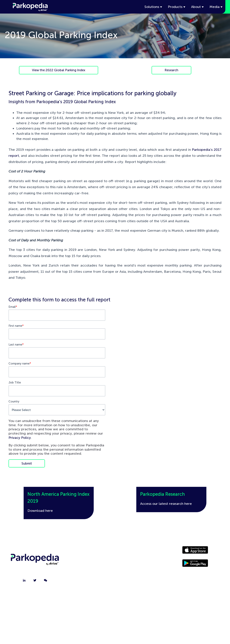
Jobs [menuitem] (89, 571)
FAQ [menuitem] (89, 581)
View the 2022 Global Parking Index (59, 70)
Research (171, 70)
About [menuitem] (89, 552)
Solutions (152, 7)
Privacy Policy (20, 438)
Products (175, 7)
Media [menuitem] (135, 561)
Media (215, 7)
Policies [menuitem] (135, 571)
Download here (40, 511)
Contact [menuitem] (89, 561)
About (196, 7)
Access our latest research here (166, 504)
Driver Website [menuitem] (135, 552)
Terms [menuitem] (135, 581)
